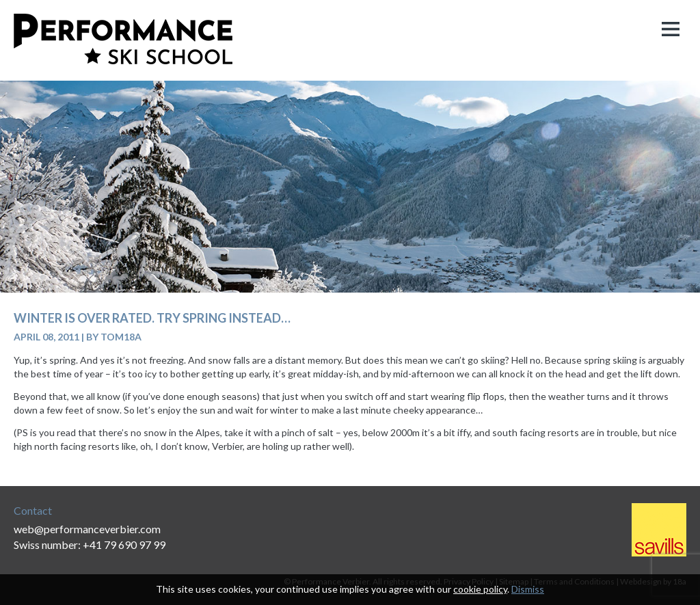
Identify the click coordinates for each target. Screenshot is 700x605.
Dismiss (528, 589)
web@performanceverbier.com (87, 529)
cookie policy (480, 589)
